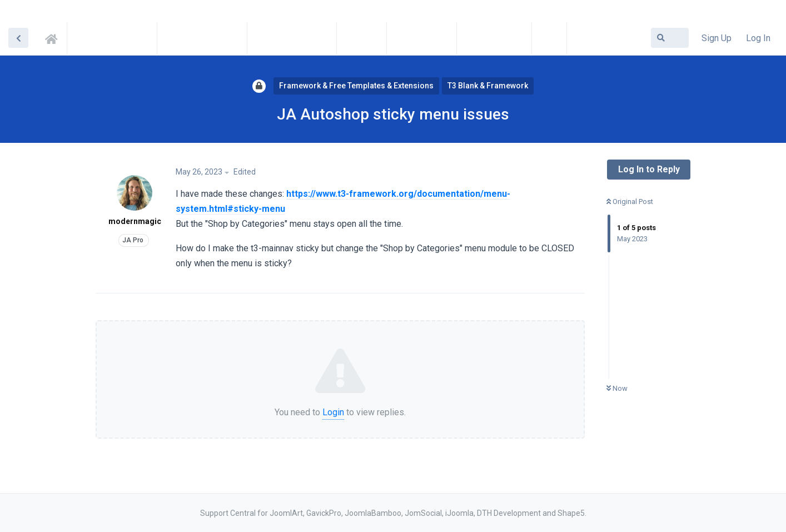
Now (617, 388)
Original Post (630, 202)
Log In (758, 38)
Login (333, 412)
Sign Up (717, 38)
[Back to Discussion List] (18, 38)
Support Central (54, 37)
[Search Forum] (670, 38)
